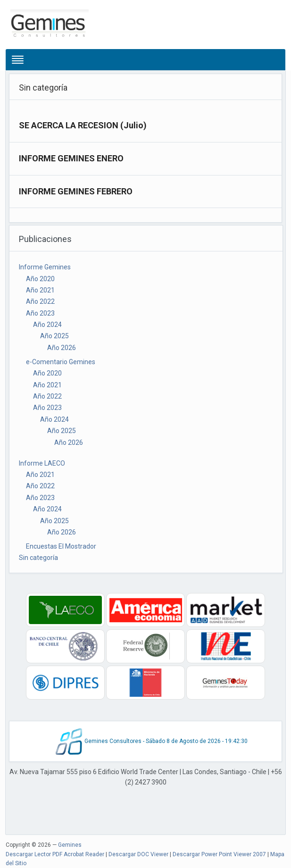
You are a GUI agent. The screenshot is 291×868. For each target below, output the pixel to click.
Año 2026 (62, 348)
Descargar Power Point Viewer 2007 (219, 854)
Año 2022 (40, 301)
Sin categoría (38, 558)
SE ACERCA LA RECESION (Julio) (83, 125)
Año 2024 (47, 325)
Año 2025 (54, 336)
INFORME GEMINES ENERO (71, 158)
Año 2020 (40, 279)
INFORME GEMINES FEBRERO (76, 191)
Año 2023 (40, 313)
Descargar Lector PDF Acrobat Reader (55, 854)
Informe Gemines (45, 267)
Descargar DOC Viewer (138, 854)
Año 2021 (40, 290)
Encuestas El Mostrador (61, 546)
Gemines (70, 845)
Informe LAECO (42, 463)
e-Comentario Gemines (61, 362)
